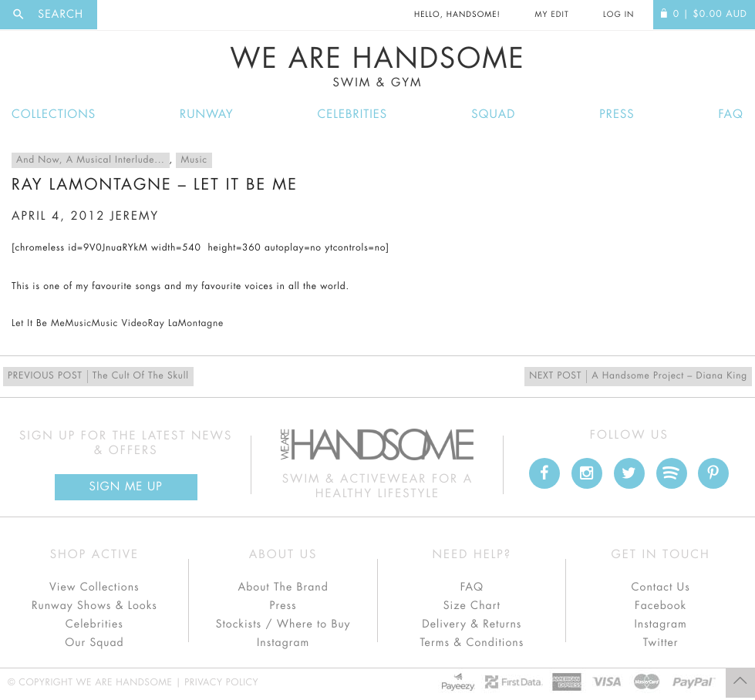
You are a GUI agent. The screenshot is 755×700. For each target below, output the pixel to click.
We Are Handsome (377, 67)
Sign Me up (126, 487)
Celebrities (353, 114)
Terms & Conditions (472, 643)
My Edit (551, 15)
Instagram (283, 643)
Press (617, 114)
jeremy (135, 216)
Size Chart (472, 606)
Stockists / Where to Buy (283, 624)
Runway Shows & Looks (94, 606)
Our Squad (94, 643)
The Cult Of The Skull (98, 377)
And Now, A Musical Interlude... (91, 160)
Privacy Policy (221, 683)
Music (194, 160)
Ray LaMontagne (186, 324)
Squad (493, 114)
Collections (54, 114)
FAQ (731, 114)
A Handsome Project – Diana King (638, 377)
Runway (207, 114)
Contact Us (661, 587)
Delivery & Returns (472, 624)
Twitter (661, 643)
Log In (618, 15)
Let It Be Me (38, 324)
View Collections (94, 587)
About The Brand (283, 587)
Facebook (661, 606)
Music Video (120, 324)
